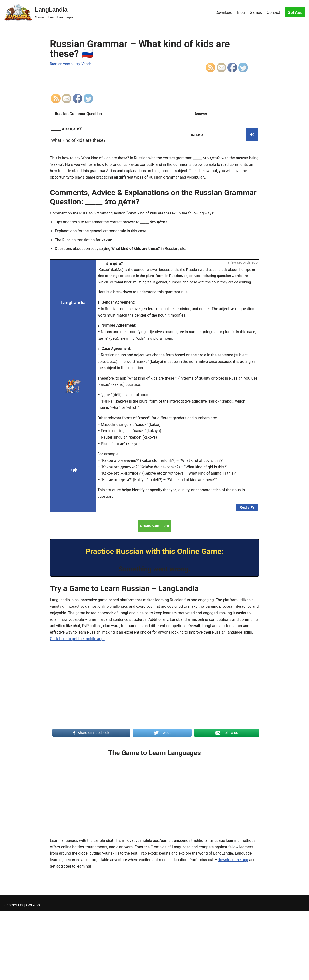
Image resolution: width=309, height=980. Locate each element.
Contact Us (13, 974)
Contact (273, 12)
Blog (241, 12)
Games (256, 12)
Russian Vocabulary (65, 64)
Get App (295, 12)
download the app (235, 867)
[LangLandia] (39, 12)
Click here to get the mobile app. (88, 645)
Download (223, 12)
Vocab (87, 64)
